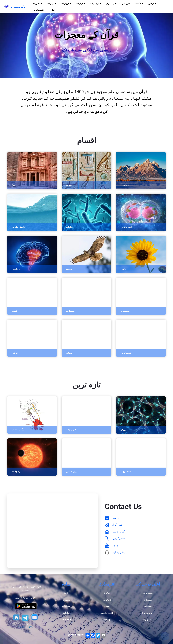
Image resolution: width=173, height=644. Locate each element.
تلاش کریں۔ (118, 538)
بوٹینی (123, 269)
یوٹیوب (115, 545)
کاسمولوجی (38, 10)
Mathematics (66, 619)
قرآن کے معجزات (18, 7)
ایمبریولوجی (126, 227)
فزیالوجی (16, 269)
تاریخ (14, 185)
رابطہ (53, 10)
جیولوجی (125, 185)
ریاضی (125, 4)
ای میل (116, 518)
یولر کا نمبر (71, 472)
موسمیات (95, 4)
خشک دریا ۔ (126, 472)
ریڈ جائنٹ (16, 472)
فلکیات (138, 4)
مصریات (36, 4)
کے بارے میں (118, 532)
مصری (69, 185)
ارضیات (51, 4)
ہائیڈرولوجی (18, 227)
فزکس (151, 4)
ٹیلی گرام (117, 525)
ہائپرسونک (71, 430)
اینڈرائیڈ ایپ (118, 552)
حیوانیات (65, 4)
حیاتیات (80, 4)
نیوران (123, 430)
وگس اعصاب (18, 430)
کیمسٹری (110, 4)
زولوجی (70, 269)
